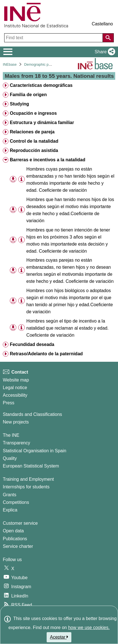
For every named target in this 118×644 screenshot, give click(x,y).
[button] (104, 52)
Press (9, 403)
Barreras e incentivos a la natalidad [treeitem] (48, 160)
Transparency (16, 443)
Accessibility (15, 395)
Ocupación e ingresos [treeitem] (33, 113)
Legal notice (15, 388)
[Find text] (54, 38)
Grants (10, 495)
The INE (11, 435)
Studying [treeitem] (19, 104)
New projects (16, 422)
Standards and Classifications (32, 414)
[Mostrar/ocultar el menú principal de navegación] (8, 52)
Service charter (18, 546)
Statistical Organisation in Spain (35, 451)
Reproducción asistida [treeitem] (34, 150)
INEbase (10, 64)
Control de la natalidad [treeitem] (34, 141)
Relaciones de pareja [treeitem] (32, 132)
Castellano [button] (102, 24)
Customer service (20, 523)
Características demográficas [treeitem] (41, 85)
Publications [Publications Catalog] (15, 539)
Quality (10, 458)
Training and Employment (28, 479)
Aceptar (59, 637)
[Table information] (21, 179)
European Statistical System (31, 466)
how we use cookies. (89, 628)
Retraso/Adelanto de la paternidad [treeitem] (46, 354)
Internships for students (26, 487)
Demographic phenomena (45, 64)
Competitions (16, 502)
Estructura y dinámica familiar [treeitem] (42, 123)
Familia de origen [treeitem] (28, 95)
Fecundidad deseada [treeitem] (32, 344)
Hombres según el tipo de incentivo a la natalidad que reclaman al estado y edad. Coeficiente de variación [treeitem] (68, 328)
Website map (16, 380)
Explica (10, 510)
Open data (13, 531)
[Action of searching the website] (108, 38)
